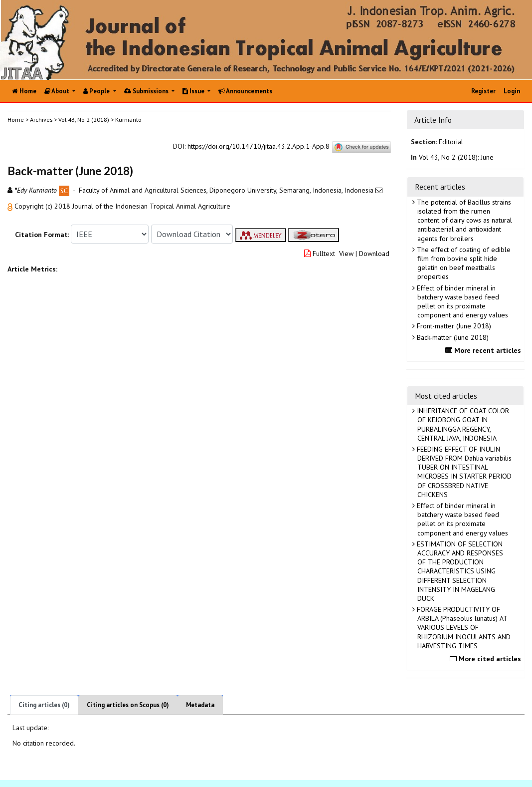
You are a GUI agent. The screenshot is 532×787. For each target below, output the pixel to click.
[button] (11, 206)
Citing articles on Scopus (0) (128, 705)
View (346, 254)
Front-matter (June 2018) (453, 326)
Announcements (245, 91)
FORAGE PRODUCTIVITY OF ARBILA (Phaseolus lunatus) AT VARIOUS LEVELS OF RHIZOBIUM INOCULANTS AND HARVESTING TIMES (463, 628)
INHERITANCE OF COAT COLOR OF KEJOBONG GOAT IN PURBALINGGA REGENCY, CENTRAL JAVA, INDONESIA (462, 424)
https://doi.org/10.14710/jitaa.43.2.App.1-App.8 (259, 147)
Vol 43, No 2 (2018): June (456, 157)
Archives (41, 120)
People (97, 91)
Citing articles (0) (44, 705)
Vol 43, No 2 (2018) (84, 120)
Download (374, 254)
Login (512, 91)
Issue (194, 91)
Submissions (147, 91)
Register (483, 91)
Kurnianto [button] (128, 120)
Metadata (200, 705)
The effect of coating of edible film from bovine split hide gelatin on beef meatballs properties (463, 263)
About (58, 91)
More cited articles (487, 659)
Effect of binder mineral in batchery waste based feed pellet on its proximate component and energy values (461, 302)
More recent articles (484, 350)
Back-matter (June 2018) (452, 337)
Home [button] (16, 120)
